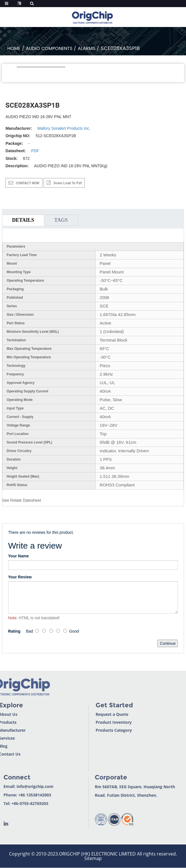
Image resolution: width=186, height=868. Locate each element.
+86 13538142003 (22, 795)
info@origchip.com (22, 786)
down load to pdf (68, 183)
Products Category (101, 730)
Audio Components (49, 49)
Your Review (20, 577)
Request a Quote (99, 714)
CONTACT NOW (28, 183)
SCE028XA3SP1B (120, 48)
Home (14, 49)
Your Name (19, 556)
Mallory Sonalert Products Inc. (64, 128)
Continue (168, 643)
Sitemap (93, 858)
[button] (20, 75)
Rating (14, 631)
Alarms (86, 49)
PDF (35, 151)
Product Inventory (101, 722)
